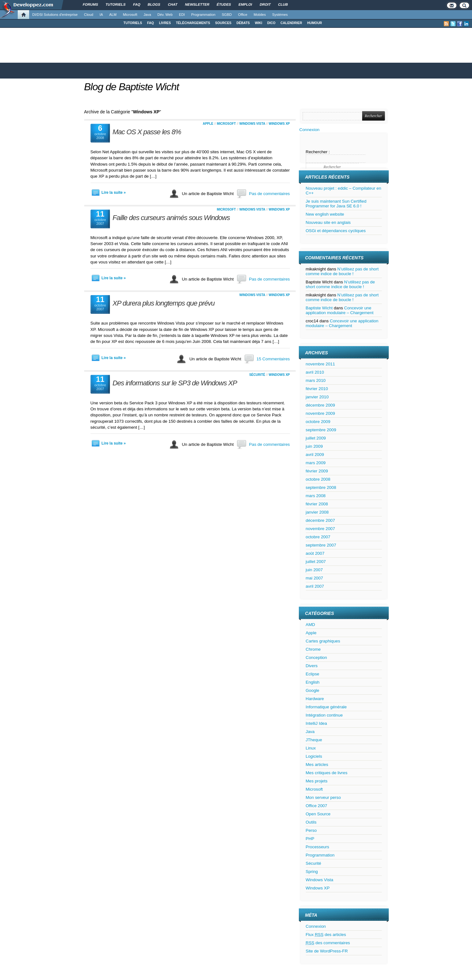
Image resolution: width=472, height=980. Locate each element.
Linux (311, 748)
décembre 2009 (321, 405)
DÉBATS (243, 23)
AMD (311, 625)
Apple (208, 124)
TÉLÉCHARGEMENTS (193, 23)
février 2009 (317, 471)
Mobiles (260, 15)
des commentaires (328, 943)
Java (148, 15)
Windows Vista (252, 124)
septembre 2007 (321, 545)
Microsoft (130, 15)
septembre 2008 (321, 487)
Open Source (318, 814)
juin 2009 (314, 446)
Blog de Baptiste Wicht (132, 87)
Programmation (203, 15)
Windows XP (279, 124)
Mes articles (317, 765)
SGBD (227, 15)
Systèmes (280, 15)
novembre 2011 (321, 364)
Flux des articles (326, 935)
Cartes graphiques (323, 641)
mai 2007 (315, 578)
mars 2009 (316, 463)
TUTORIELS (133, 23)
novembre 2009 (321, 413)
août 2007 (315, 553)
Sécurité (257, 375)
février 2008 (317, 504)
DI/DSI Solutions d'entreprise (55, 15)
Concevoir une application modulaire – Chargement (340, 310)
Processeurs (318, 847)
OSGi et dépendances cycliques (336, 231)
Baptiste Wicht (319, 308)
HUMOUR (315, 23)
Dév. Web (165, 15)
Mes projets (317, 781)
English (313, 682)
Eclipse (313, 674)
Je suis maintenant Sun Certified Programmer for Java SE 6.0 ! (336, 204)
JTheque (314, 740)
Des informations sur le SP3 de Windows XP (175, 383)
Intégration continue (324, 715)
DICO (271, 23)
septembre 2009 (321, 430)
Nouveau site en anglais (328, 222)
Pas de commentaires (270, 194)
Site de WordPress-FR (327, 951)
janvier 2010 (317, 397)
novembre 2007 (321, 529)
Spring (312, 872)
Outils (311, 822)
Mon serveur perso (323, 797)
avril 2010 (315, 372)
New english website (325, 214)
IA (101, 15)
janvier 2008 (317, 512)
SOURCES (223, 23)
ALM (113, 15)
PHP (310, 839)
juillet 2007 (316, 562)
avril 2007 (315, 586)
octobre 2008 (318, 479)
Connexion (310, 130)
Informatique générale (326, 707)
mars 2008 (316, 496)
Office (243, 15)
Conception (316, 658)
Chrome (313, 649)
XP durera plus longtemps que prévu (164, 303)
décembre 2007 (321, 520)
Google (313, 690)
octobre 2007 (318, 537)
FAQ (151, 23)
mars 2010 (316, 380)
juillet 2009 (316, 438)
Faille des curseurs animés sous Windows (171, 218)
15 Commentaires (273, 359)
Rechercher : (318, 152)
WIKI (258, 23)
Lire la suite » (114, 193)
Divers (312, 666)
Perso (311, 830)
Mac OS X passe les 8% (147, 132)
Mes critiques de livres (327, 773)
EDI (182, 15)
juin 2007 (314, 570)
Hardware (315, 699)
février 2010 (317, 389)
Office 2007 (317, 806)
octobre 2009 (318, 422)
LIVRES (165, 23)
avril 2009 (315, 455)
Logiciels (314, 756)
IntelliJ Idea (316, 723)
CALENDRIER (291, 23)
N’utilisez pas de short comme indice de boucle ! (342, 271)
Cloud (88, 15)
